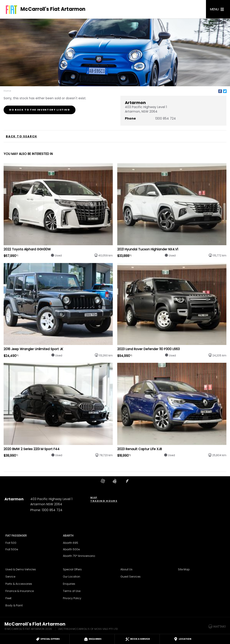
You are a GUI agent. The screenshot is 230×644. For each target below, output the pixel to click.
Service (10, 577)
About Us (126, 569)
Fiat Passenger (16, 536)
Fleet (8, 598)
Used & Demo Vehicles (21, 569)
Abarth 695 (71, 543)
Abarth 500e (71, 549)
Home (7, 91)
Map (94, 497)
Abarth (68, 536)
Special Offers (72, 569)
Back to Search (21, 136)
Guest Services (130, 577)
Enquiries (69, 584)
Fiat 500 (11, 543)
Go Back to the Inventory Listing (40, 110)
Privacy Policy (72, 598)
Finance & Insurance (20, 591)
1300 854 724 (166, 118)
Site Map (184, 569)
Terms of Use (72, 591)
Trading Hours (104, 501)
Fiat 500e (12, 549)
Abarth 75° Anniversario (79, 556)
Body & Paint (14, 605)
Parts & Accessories (19, 584)
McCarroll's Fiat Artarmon (53, 9)
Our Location (72, 577)
